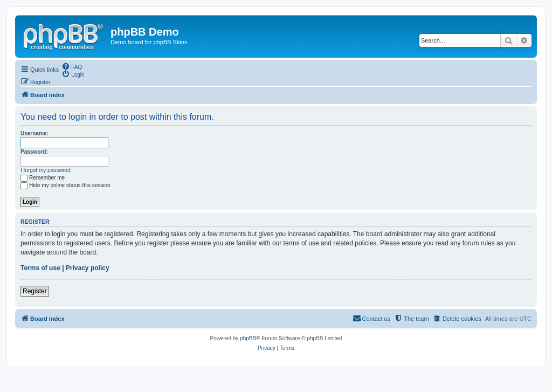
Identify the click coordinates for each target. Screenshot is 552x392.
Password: (34, 152)
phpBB (248, 338)
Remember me (43, 178)
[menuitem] (72, 66)
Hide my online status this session (65, 185)
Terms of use (40, 268)
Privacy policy (88, 268)
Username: (34, 133)
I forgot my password (46, 170)
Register (35, 291)
